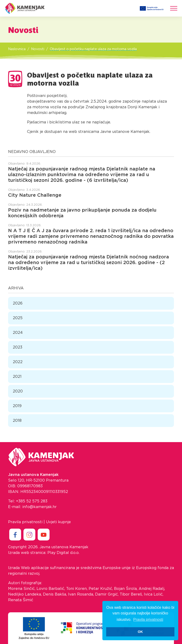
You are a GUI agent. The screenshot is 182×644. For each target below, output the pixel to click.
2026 (18, 303)
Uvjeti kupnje (58, 522)
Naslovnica (17, 49)
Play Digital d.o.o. (63, 553)
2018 (17, 421)
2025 (18, 318)
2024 (18, 333)
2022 (18, 362)
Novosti (38, 49)
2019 (17, 406)
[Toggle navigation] (174, 8)
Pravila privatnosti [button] (148, 620)
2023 (18, 347)
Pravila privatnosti (25, 522)
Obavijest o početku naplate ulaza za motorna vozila (93, 49)
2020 (18, 391)
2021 (17, 377)
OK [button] (140, 632)
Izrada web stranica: (27, 553)
